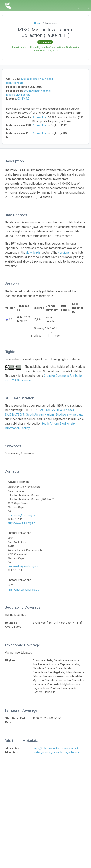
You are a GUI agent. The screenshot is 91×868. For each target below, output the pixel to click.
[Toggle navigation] (83, 5)
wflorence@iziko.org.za (22, 515)
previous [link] (36, 336)
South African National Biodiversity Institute (55, 415)
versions (64, 252)
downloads (33, 252)
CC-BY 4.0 (23, 99)
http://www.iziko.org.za (21, 523)
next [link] (58, 336)
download (40, 117)
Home (38, 23)
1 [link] (48, 336)
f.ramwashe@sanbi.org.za (23, 590)
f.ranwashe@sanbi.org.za (23, 566)
